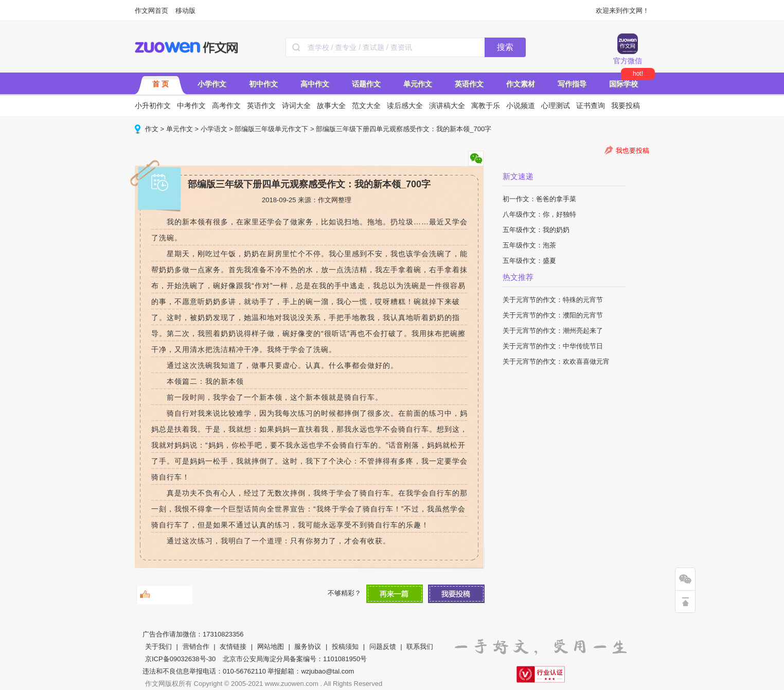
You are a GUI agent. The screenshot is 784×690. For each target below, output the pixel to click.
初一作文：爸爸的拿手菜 (539, 199)
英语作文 (469, 84)
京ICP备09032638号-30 (180, 659)
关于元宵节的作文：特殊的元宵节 (553, 300)
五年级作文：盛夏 (529, 261)
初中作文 (263, 84)
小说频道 (521, 105)
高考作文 (226, 105)
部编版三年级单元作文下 (271, 129)
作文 (152, 129)
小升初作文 (153, 105)
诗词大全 (296, 105)
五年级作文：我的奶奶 (536, 230)
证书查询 (591, 105)
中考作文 (191, 105)
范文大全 (366, 105)
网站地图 (271, 647)
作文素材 (521, 84)
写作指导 (572, 84)
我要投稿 (626, 105)
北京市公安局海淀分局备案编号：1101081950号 (295, 659)
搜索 (505, 47)
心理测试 (556, 105)
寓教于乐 (486, 105)
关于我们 (158, 647)
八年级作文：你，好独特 (539, 214)
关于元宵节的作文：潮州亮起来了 (553, 331)
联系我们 (420, 647)
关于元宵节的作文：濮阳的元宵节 (553, 315)
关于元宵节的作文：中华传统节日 (553, 346)
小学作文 (212, 84)
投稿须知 (345, 647)
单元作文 (418, 84)
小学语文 (214, 129)
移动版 (185, 11)
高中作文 (315, 84)
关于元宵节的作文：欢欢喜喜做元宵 (556, 361)
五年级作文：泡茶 (529, 245)
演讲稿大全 (447, 105)
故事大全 (331, 105)
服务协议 (308, 647)
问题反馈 (383, 647)
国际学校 (623, 84)
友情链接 (233, 647)
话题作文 (366, 84)
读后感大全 (405, 105)
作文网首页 (152, 11)
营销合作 (196, 647)
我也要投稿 (632, 151)
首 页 (161, 84)
